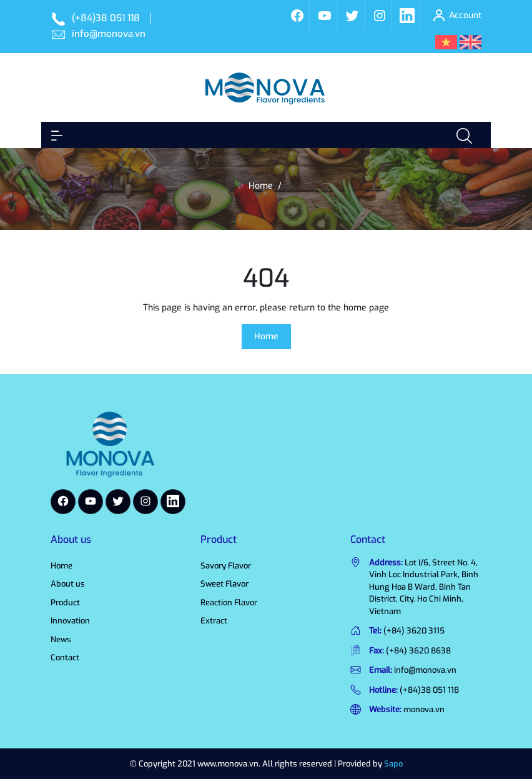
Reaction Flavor (229, 603)
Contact (65, 657)
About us (68, 584)
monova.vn (424, 709)
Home (266, 336)
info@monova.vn (109, 34)
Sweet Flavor (224, 584)
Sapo (393, 764)
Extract (214, 621)
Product (65, 603)
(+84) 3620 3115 (414, 631)
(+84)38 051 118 (106, 18)
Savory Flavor (226, 566)
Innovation (70, 621)
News (61, 639)
